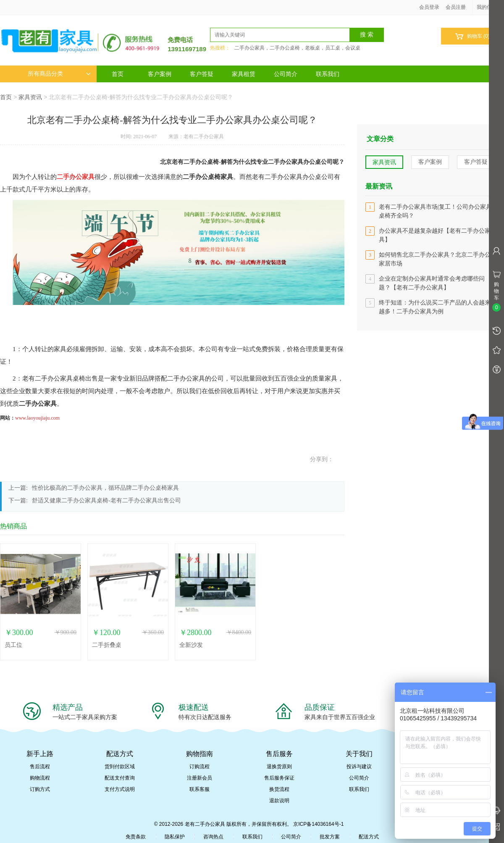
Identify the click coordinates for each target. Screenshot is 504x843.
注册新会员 (199, 778)
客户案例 (160, 74)
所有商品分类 (59, 74)
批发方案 (330, 837)
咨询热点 (213, 837)
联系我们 (328, 74)
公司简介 (286, 74)
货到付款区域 (120, 767)
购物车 (472, 36)
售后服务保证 (279, 778)
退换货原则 (279, 767)
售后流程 (40, 767)
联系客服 (199, 789)
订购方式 (40, 789)
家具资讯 (30, 97)
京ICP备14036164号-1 (318, 824)
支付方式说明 (120, 789)
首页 (118, 74)
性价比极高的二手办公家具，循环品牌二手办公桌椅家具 (105, 488)
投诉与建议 (359, 767)
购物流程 (40, 778)
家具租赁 (244, 74)
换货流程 (279, 789)
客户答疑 (202, 74)
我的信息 (490, 7)
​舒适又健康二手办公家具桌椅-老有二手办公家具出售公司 (106, 500)
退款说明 (279, 801)
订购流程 (199, 767)
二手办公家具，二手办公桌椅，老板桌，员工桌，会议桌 (297, 48)
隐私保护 (175, 837)
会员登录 (429, 7)
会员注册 (456, 7)
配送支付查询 (120, 778)
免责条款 (136, 837)
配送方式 (369, 837)
